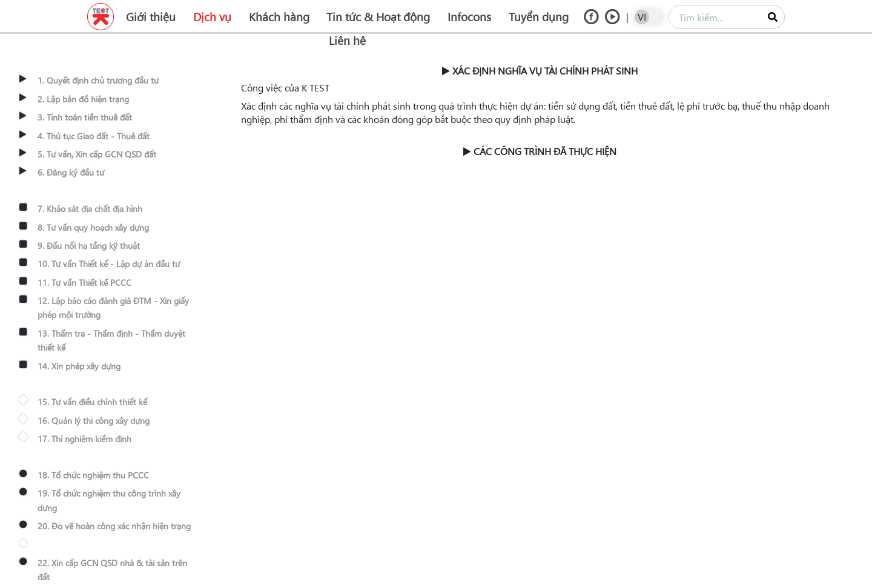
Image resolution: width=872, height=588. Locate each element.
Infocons (469, 16)
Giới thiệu (151, 16)
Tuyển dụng (539, 16)
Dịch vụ (212, 16)
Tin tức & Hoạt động (378, 16)
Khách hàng (279, 16)
